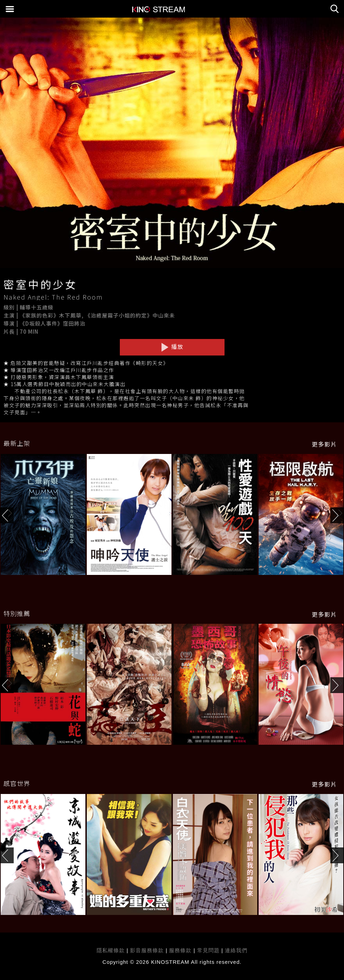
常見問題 (208, 950)
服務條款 (181, 950)
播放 (172, 347)
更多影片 (324, 444)
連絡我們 (236, 950)
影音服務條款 (147, 950)
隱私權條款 (111, 950)
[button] (337, 515)
